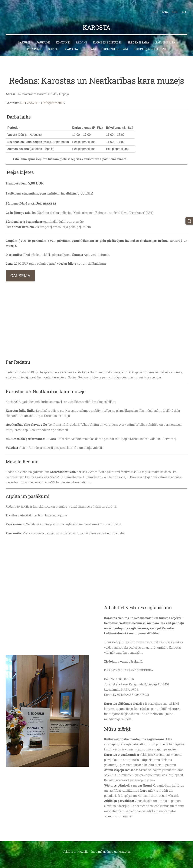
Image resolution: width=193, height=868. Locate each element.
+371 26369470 (30, 97)
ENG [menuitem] (162, 9)
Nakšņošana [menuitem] (165, 36)
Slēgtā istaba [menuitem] (138, 36)
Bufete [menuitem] (54, 43)
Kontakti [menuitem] (63, 36)
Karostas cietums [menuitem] (107, 36)
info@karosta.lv (54, 97)
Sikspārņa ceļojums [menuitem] (150, 43)
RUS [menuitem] (172, 9)
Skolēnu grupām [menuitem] (115, 43)
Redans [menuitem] (82, 36)
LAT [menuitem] (152, 9)
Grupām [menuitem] (90, 43)
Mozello (83, 845)
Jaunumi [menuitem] (43, 36)
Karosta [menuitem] (71, 43)
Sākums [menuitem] (24, 36)
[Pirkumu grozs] (190, 220)
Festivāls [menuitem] (35, 43)
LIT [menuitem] (181, 9)
